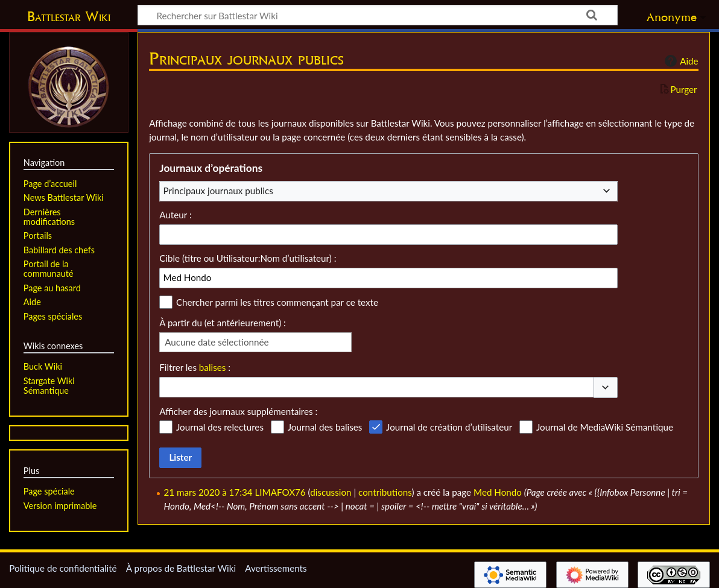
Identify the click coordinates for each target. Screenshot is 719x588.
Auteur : (176, 215)
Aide (680, 61)
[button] (606, 387)
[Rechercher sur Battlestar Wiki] (378, 15)
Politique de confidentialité (63, 568)
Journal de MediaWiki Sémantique (605, 427)
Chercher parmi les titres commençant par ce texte (277, 302)
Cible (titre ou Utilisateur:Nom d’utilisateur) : (248, 258)
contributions (385, 492)
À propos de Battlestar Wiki (181, 568)
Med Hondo (498, 492)
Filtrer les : (195, 367)
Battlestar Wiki (69, 16)
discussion (331, 492)
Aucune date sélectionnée (217, 342)
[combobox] (388, 191)
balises (212, 367)
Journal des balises (325, 427)
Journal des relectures (220, 427)
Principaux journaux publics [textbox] (218, 191)
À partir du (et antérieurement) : (223, 323)
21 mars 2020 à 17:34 (208, 492)
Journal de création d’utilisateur (449, 427)
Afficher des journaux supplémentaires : (238, 411)
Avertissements (276, 568)
